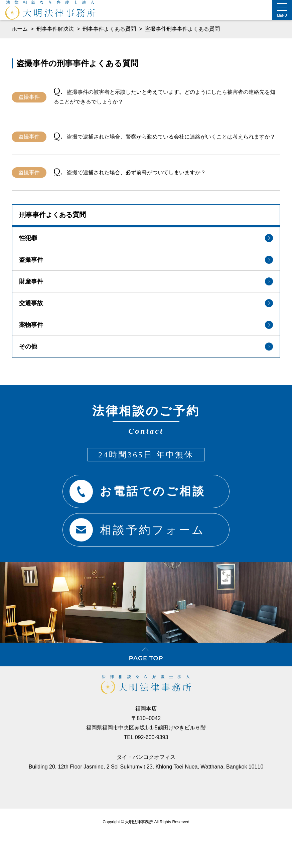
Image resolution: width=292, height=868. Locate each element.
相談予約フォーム (137, 530)
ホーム (20, 29)
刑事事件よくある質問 (110, 29)
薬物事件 (146, 325)
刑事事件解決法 (56, 29)
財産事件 (146, 281)
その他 (146, 347)
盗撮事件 (146, 260)
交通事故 (146, 303)
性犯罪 (146, 238)
